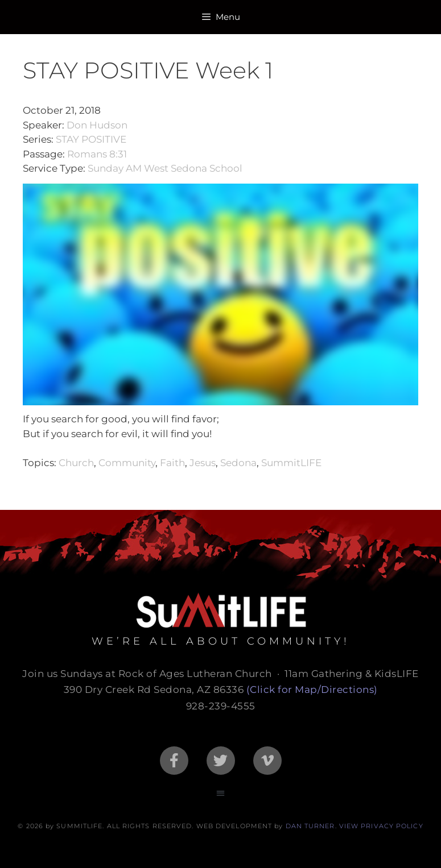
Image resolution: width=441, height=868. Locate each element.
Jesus (203, 463)
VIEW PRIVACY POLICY (381, 826)
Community (127, 463)
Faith (172, 463)
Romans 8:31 (97, 154)
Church (76, 463)
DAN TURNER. (311, 826)
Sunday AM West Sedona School (165, 168)
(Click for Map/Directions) (312, 690)
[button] (221, 793)
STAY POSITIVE (91, 139)
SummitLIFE (291, 463)
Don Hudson (97, 125)
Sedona (238, 463)
